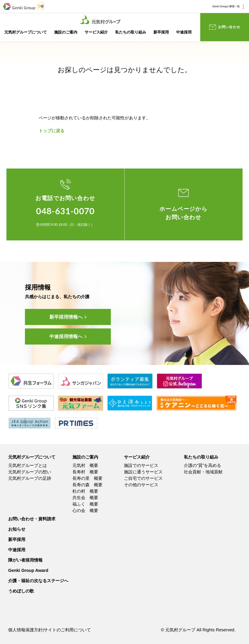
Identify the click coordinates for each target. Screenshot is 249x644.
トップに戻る (52, 131)
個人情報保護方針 (25, 630)
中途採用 (184, 32)
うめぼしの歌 (21, 591)
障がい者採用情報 (25, 560)
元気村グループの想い (30, 472)
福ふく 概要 (85, 504)
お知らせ (17, 529)
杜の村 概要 (85, 491)
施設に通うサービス (143, 472)
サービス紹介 (96, 32)
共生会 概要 (85, 498)
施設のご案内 (66, 32)
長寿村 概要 (85, 472)
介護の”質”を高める (202, 465)
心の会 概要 (85, 510)
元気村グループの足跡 (30, 478)
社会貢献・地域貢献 (203, 472)
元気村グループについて (26, 32)
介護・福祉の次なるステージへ (38, 581)
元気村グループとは (27, 465)
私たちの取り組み (131, 32)
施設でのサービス (141, 465)
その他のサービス (141, 485)
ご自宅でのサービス (143, 478)
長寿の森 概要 (87, 485)
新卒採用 (161, 32)
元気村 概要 (85, 465)
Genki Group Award (28, 570)
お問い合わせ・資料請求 (32, 519)
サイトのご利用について (67, 630)
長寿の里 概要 (87, 478)
